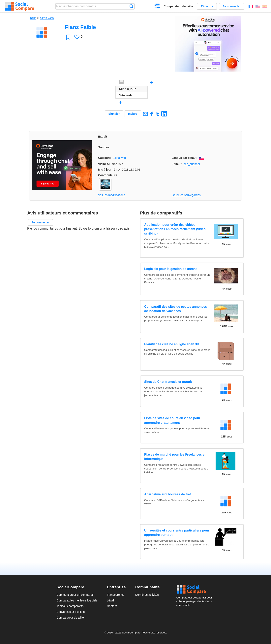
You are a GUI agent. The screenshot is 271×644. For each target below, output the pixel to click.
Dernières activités (147, 595)
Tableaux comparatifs (70, 606)
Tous (33, 18)
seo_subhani (192, 164)
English (258, 6)
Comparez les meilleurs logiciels (77, 600)
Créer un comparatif (157, 7)
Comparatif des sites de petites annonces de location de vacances (176, 309)
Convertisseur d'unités (71, 612)
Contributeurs (108, 175)
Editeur (177, 164)
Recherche (131, 6)
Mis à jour (105, 170)
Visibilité (104, 164)
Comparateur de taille (178, 6)
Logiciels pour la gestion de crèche (171, 269)
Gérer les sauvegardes (186, 195)
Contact (112, 606)
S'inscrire (207, 6)
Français (251, 6)
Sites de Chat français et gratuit (168, 382)
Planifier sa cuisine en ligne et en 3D (172, 344)
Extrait (103, 137)
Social (196, 589)
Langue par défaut (184, 158)
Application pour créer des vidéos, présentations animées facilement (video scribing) (175, 229)
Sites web (47, 18)
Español (265, 6)
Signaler (114, 114)
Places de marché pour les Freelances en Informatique (175, 457)
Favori (68, 37)
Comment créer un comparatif (75, 595)
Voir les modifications (112, 195)
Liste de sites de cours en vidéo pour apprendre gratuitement (172, 420)
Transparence (116, 595)
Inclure (133, 114)
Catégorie (105, 158)
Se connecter (231, 6)
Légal (110, 600)
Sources (104, 147)
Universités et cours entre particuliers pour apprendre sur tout (177, 533)
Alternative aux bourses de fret (168, 494)
